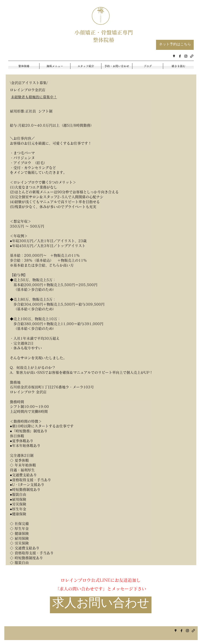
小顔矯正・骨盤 (93, 32)
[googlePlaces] (174, 56)
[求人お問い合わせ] (101, 605)
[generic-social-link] (192, 56)
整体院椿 (104, 40)
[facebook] (180, 56)
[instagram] (186, 56)
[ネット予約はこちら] (175, 45)
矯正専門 (122, 32)
